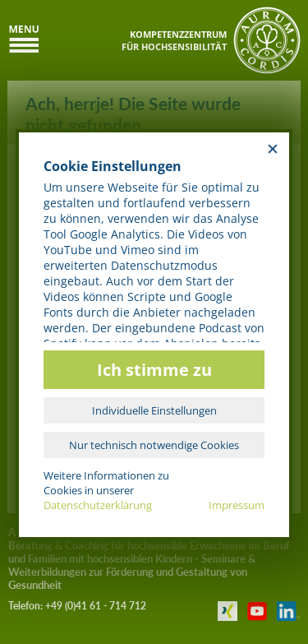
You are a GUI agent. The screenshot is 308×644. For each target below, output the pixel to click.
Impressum (237, 505)
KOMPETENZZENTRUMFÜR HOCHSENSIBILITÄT (174, 40)
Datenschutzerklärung (98, 505)
